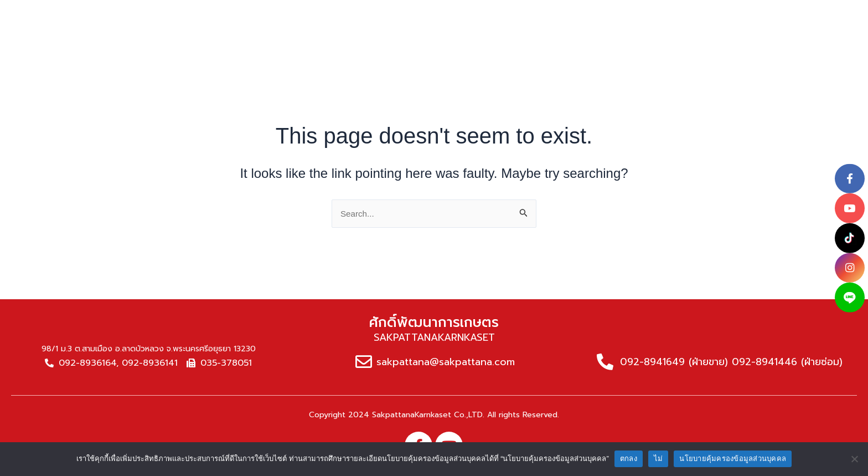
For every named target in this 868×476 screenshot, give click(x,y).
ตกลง (629, 459)
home (272, 16)
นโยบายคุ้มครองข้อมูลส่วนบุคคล (733, 459)
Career (669, 16)
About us (333, 16)
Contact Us (738, 16)
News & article (548, 16)
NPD (619, 16)
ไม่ (658, 459)
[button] (791, 16)
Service (469, 16)
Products (404, 16)
